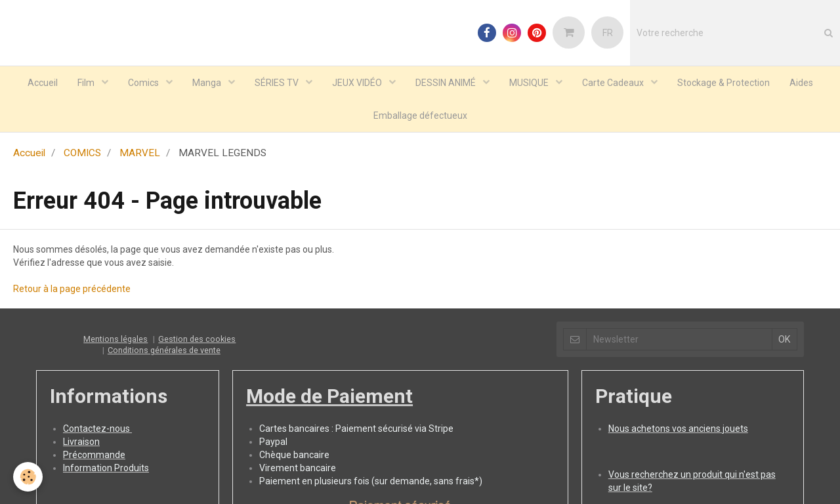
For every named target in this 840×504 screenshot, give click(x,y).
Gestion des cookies (197, 339)
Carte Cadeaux (614, 83)
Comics (144, 83)
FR (608, 33)
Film (87, 83)
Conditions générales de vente (164, 350)
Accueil (43, 83)
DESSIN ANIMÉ (447, 83)
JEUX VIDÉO (358, 83)
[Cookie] (28, 477)
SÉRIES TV (278, 83)
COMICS (82, 153)
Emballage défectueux (420, 115)
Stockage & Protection (724, 83)
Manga (208, 83)
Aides (801, 83)
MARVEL (140, 153)
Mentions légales (115, 339)
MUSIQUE (530, 83)
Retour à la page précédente (72, 289)
